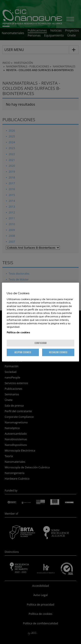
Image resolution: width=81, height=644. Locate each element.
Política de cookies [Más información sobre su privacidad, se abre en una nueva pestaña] (18, 332)
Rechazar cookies (58, 352)
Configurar (41, 343)
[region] (40, 322)
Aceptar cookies (23, 352)
